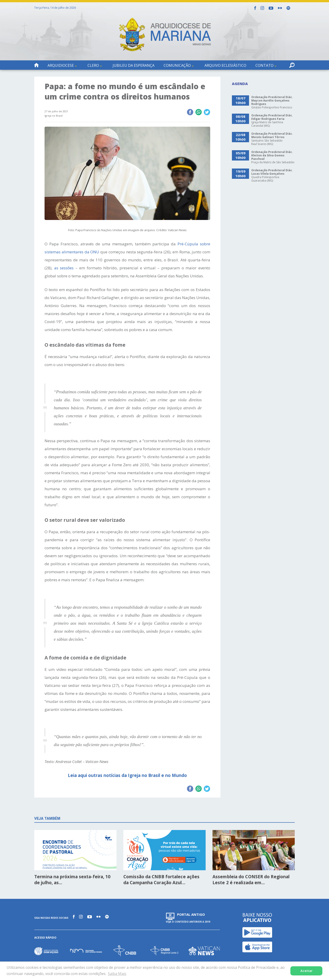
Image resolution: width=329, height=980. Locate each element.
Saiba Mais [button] (117, 974)
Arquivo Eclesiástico (225, 65)
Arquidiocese (61, 65)
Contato (264, 65)
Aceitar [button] (306, 971)
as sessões (64, 268)
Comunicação (177, 65)
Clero (93, 65)
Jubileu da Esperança (134, 65)
